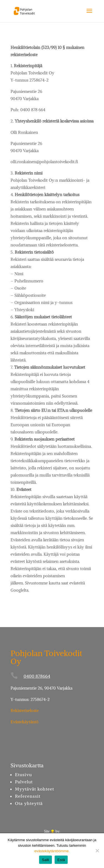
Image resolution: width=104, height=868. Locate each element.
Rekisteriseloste (25, 710)
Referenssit (28, 796)
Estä (61, 860)
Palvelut (24, 782)
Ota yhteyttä (29, 803)
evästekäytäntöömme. (52, 851)
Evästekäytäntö (25, 722)
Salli (45, 860)
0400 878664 (37, 676)
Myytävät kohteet (35, 789)
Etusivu (23, 775)
